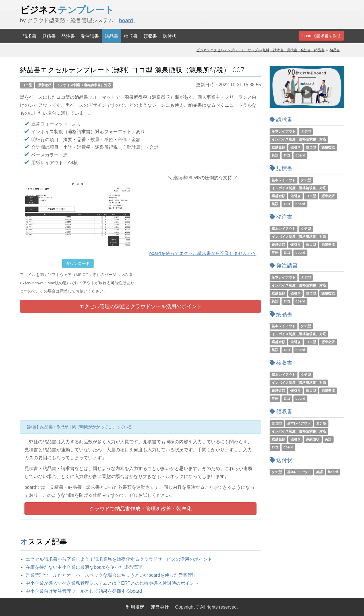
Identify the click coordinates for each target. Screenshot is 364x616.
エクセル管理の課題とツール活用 (140, 306)
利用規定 (135, 607)
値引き (295, 147)
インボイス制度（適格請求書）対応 (84, 85)
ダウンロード (78, 263)
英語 (275, 155)
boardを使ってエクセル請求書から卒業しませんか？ (203, 253)
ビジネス (67, 10)
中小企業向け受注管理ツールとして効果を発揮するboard (84, 591)
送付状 (169, 36)
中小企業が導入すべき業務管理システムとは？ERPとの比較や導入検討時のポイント (112, 583)
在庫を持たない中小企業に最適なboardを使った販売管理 (84, 567)
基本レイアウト (284, 131)
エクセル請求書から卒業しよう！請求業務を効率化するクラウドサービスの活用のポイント (119, 559)
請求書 (30, 36)
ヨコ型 (27, 85)
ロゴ (287, 155)
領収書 (150, 36)
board (126, 20)
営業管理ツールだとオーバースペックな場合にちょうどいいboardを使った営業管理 (111, 575)
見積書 (49, 36)
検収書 (131, 36)
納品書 (111, 36)
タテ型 (306, 131)
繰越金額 (278, 147)
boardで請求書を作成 (321, 36)
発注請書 (90, 36)
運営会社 (160, 607)
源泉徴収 (44, 85)
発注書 (68, 36)
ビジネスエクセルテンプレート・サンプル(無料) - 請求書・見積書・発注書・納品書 (261, 50)
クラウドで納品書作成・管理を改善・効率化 (140, 509)
